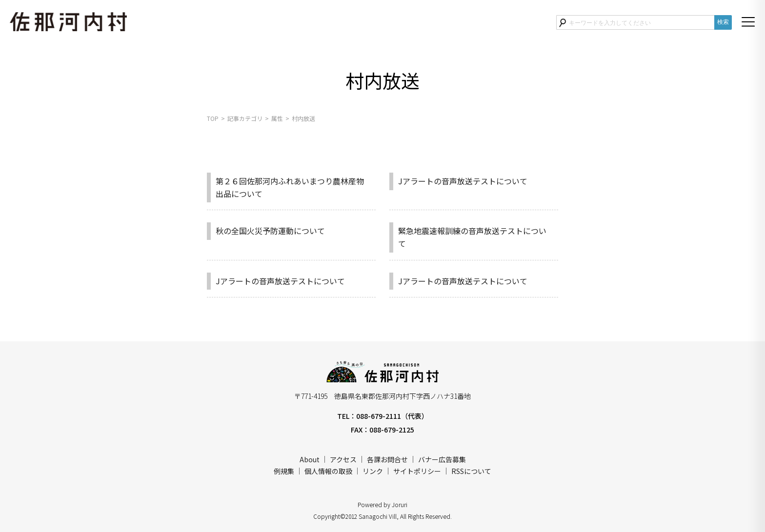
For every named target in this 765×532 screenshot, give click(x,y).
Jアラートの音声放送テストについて (463, 181)
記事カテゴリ (245, 118)
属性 (277, 118)
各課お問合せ (387, 459)
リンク (373, 471)
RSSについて (471, 471)
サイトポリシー (417, 471)
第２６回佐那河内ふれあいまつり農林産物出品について (290, 187)
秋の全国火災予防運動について (270, 231)
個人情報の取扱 (328, 471)
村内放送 (303, 118)
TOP (213, 118)
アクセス (343, 459)
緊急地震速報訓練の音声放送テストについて (472, 237)
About (310, 459)
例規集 (284, 471)
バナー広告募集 (442, 459)
